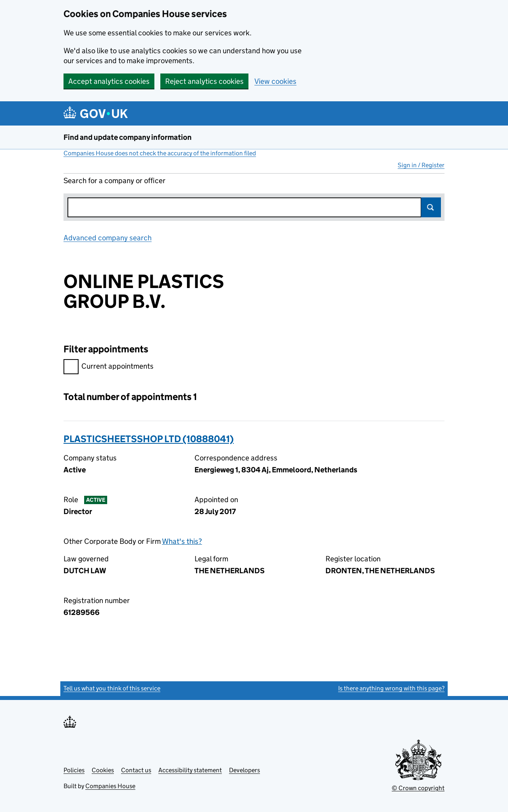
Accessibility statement (190, 770)
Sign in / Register (421, 165)
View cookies (275, 81)
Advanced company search (108, 238)
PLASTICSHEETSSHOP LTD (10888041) (149, 439)
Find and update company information (128, 137)
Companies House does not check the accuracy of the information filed (160, 153)
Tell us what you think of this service (112, 688)
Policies (74, 770)
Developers (244, 770)
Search (431, 207)
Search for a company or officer (114, 181)
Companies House (110, 786)
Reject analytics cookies (204, 81)
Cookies (103, 770)
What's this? (182, 541)
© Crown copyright (418, 788)
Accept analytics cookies (109, 81)
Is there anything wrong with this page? (391, 688)
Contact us (136, 770)
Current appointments (109, 367)
